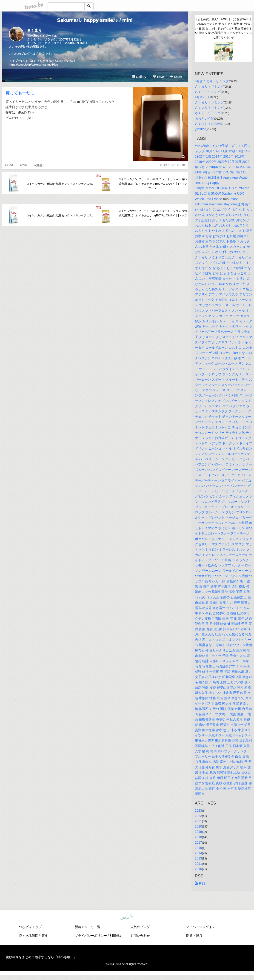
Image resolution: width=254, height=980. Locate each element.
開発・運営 (194, 936)
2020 (198, 826)
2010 (198, 869)
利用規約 (116, 936)
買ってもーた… (20, 93)
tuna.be (127, 918)
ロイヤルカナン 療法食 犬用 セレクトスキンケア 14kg (60, 184)
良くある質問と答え (34, 936)
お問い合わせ (140, 936)
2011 (198, 864)
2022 (198, 816)
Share (176, 77)
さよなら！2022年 (208, 124)
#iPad (9, 165)
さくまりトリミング (209, 86)
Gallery (139, 77)
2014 (198, 853)
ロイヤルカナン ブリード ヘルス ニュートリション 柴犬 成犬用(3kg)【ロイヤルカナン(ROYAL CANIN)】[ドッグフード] (153, 184)
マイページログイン (201, 927)
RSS (200, 883)
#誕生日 (40, 165)
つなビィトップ (30, 927)
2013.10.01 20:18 (173, 165)
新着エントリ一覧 (88, 927)
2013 (198, 858)
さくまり (34, 30)
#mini (24, 165)
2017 (198, 842)
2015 (198, 848)
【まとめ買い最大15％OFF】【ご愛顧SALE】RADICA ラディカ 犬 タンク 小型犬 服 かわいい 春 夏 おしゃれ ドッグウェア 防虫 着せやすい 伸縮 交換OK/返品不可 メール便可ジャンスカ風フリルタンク (223, 28)
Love (158, 77)
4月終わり (202, 97)
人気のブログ (140, 927)
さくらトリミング (208, 92)
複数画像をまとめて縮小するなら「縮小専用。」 (41, 957)
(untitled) (201, 129)
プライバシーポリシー (91, 936)
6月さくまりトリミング (212, 81)
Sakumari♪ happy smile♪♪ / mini (95, 20)
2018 (198, 837)
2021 (198, 821)
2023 (198, 810)
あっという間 (205, 118)
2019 (198, 832)
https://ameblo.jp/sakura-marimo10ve (34, 65)
